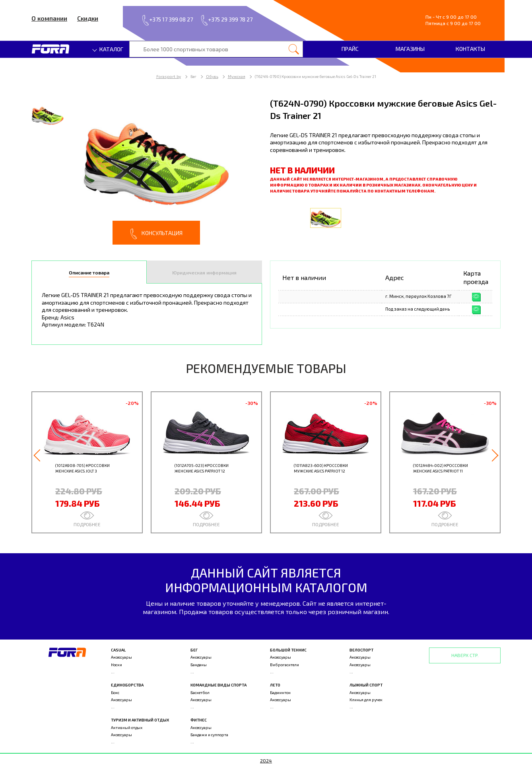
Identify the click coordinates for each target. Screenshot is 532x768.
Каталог (108, 49)
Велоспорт (361, 650)
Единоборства (127, 685)
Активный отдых (127, 727)
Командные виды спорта (218, 685)
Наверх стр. (465, 655)
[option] (147, 171)
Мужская (237, 76)
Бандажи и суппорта (209, 735)
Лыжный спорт (366, 685)
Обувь (212, 76)
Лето (275, 685)
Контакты (470, 49)
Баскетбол (200, 692)
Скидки (88, 18)
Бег (194, 650)
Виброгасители (284, 665)
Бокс (115, 692)
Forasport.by (169, 76)
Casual (118, 650)
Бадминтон (280, 692)
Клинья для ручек (366, 700)
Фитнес (199, 720)
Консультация (156, 234)
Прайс (350, 49)
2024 (266, 760)
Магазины (410, 49)
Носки (116, 665)
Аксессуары (121, 657)
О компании (49, 18)
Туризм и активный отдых (140, 720)
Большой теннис (288, 650)
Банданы (199, 665)
